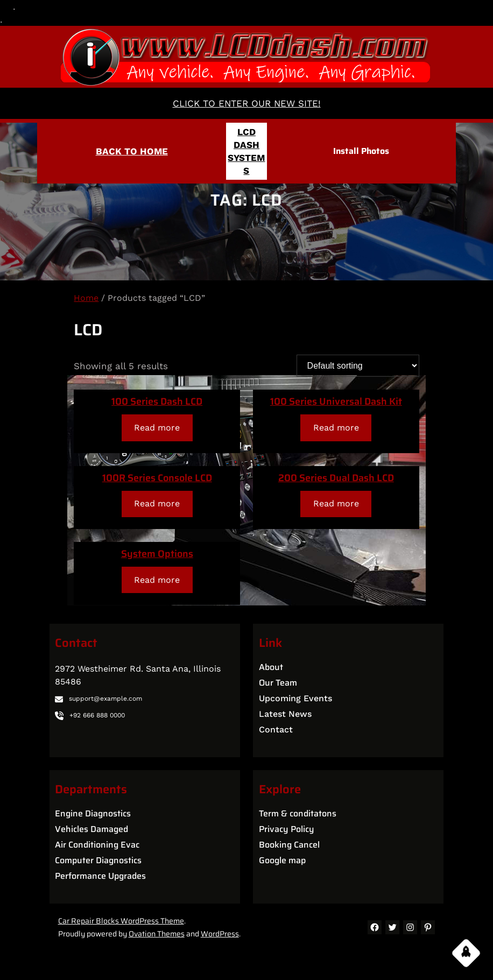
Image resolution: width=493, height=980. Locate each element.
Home (86, 298)
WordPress (220, 934)
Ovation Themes (157, 934)
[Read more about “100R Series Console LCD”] (157, 504)
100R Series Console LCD (157, 478)
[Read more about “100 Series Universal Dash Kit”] (336, 428)
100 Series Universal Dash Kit (336, 401)
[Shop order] (358, 366)
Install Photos (361, 151)
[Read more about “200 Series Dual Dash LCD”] (336, 504)
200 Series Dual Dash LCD (336, 478)
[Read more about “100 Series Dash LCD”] (157, 428)
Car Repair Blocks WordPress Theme (121, 921)
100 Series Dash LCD (157, 401)
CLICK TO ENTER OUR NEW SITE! (247, 103)
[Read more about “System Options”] (157, 580)
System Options (157, 554)
